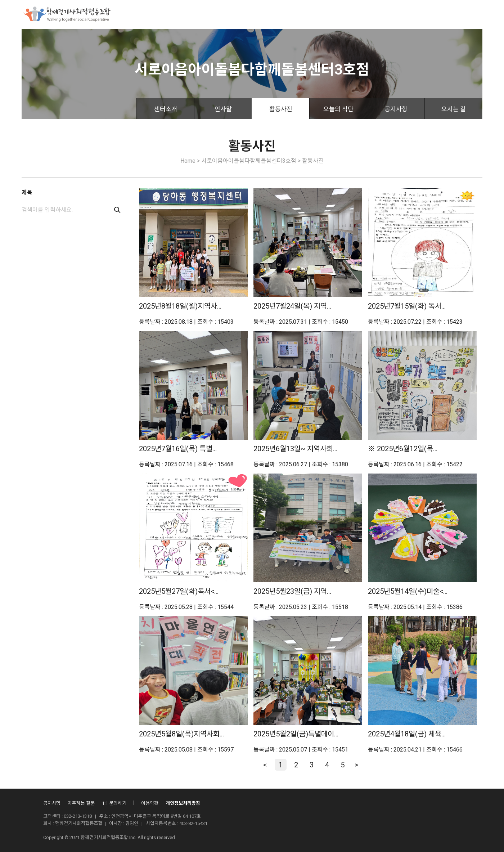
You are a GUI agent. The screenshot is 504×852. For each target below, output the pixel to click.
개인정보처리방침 (183, 803)
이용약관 (150, 803)
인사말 (223, 109)
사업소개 (213, 14)
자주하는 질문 (81, 803)
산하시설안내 (322, 14)
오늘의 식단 (338, 109)
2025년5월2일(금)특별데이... (296, 734)
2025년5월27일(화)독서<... (179, 591)
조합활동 (282, 14)
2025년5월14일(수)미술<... (408, 591)
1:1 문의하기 (114, 803)
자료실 (359, 14)
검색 (117, 210)
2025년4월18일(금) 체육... (407, 734)
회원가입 (474, 15)
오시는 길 (454, 109)
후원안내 (248, 14)
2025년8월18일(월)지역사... (180, 306)
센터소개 (166, 109)
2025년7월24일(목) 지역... (292, 306)
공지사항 (396, 109)
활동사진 (281, 109)
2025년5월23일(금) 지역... (292, 591)
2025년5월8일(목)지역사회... (181, 734)
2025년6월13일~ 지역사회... (295, 449)
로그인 (448, 15)
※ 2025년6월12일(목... (403, 449)
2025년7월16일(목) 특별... (178, 449)
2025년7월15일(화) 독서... (407, 306)
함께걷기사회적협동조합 (161, 14)
